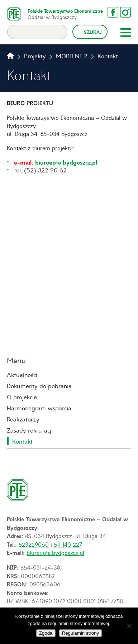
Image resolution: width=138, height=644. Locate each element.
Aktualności (22, 375)
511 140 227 (68, 544)
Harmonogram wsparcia (39, 408)
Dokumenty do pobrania (39, 386)
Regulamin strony (81, 633)
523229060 (34, 544)
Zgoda (46, 633)
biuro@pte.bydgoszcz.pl (66, 162)
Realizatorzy (23, 419)
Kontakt (22, 441)
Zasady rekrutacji (30, 430)
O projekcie (22, 397)
